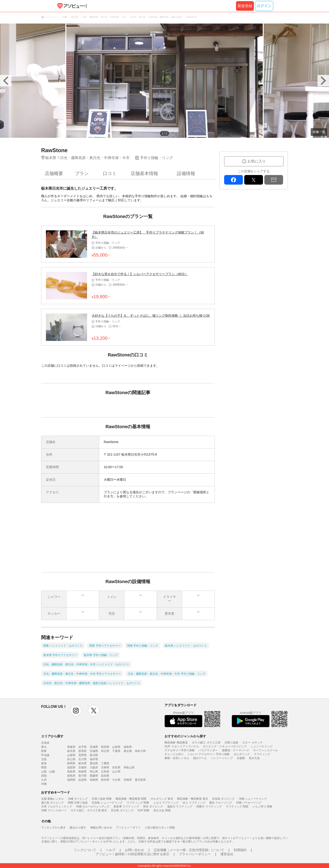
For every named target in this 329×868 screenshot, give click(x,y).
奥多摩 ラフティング (126, 807)
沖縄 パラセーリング (249, 803)
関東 (44, 751)
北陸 (44, 759)
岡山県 (94, 772)
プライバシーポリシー (195, 854)
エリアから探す (52, 736)
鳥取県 (71, 772)
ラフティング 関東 (138, 803)
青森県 (71, 747)
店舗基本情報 (144, 173)
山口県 (116, 772)
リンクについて (85, 850)
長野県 (82, 755)
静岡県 (71, 763)
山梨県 (71, 755)
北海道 (45, 743)
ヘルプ (111, 850)
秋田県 (105, 747)
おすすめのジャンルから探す (185, 736)
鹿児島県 (140, 780)
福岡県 (71, 780)
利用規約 (240, 850)
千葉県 (116, 751)
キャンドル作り (174, 754)
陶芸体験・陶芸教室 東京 (192, 799)
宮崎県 (128, 780)
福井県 (94, 759)
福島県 (128, 747)
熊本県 (105, 780)
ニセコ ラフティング (166, 803)
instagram (76, 711)
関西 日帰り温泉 (78, 803)
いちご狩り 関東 (262, 807)
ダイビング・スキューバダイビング (225, 746)
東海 (44, 763)
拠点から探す (78, 828)
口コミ (110, 173)
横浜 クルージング (221, 803)
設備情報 (186, 173)
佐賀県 (82, 780)
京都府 (82, 767)
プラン (82, 173)
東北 (44, 747)
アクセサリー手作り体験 (180, 750)
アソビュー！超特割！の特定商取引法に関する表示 (133, 854)
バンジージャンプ (222, 758)
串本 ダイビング (153, 807)
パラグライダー (208, 750)
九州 (44, 780)
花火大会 (254, 758)
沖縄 (44, 784)
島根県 (82, 772)
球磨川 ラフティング (209, 807)
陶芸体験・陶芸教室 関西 (131, 799)
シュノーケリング (262, 746)
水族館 (241, 758)
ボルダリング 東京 (162, 799)
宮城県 (94, 747)
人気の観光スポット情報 (160, 828)
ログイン (264, 6)
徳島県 (71, 776)
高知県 (105, 776)
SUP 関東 (143, 810)
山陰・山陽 (48, 772)
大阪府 (94, 767)
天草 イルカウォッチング (57, 807)
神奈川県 (140, 751)
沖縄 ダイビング (78, 799)
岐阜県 (82, 763)
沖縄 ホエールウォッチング (93, 807)
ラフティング (262, 754)
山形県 (116, 747)
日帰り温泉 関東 (102, 799)
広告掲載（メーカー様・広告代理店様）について (189, 850)
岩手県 (82, 747)
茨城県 (94, 751)
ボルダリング (242, 754)
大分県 (116, 780)
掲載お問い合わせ (101, 828)
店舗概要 (54, 173)
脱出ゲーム (200, 758)
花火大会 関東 (162, 810)
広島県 (105, 772)
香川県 (82, 776)
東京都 (128, 751)
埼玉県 (105, 751)
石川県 (82, 759)
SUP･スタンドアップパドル (182, 746)
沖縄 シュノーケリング (253, 799)
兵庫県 (105, 767)
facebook (233, 180)
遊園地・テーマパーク (236, 750)
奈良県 (116, 767)
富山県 (71, 759)
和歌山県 (129, 767)
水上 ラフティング (194, 803)
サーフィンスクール (265, 750)
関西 (44, 767)
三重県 (105, 763)
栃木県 (71, 751)
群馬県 (82, 751)
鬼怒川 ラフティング (180, 807)
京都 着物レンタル (52, 799)
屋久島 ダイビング (52, 803)
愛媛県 (94, 776)
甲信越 (45, 755)
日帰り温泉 (231, 743)
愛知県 (94, 763)
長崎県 (94, 780)
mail (274, 180)
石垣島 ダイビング (223, 799)
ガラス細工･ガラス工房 (206, 743)
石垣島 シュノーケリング (107, 803)
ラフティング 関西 (237, 807)
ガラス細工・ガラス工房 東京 (89, 810)
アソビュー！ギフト (128, 828)
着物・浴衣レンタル (177, 758)
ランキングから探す (53, 828)
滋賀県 (71, 767)
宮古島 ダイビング (122, 810)
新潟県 (94, 755)
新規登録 (245, 6)
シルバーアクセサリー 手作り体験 (208, 754)
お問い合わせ (135, 850)
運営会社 (227, 854)
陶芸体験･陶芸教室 (176, 743)
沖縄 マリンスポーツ (54, 810)
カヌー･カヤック (252, 743)
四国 (44, 776)
